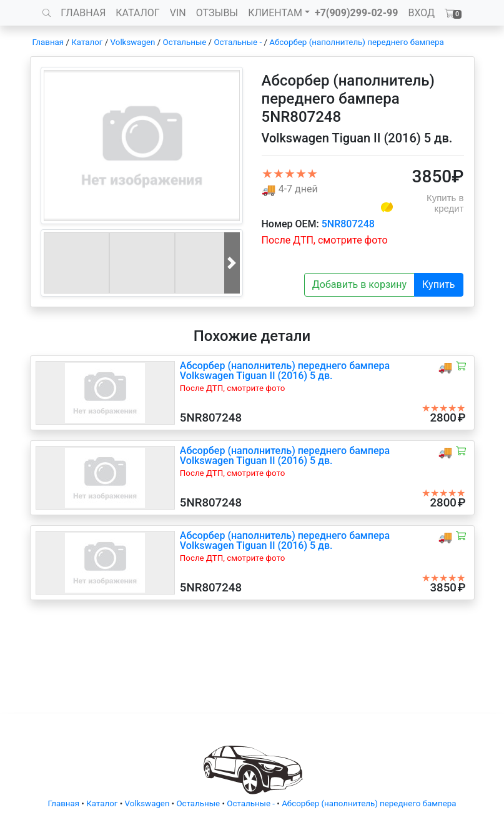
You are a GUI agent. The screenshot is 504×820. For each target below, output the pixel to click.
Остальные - (239, 42)
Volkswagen (133, 42)
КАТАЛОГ (137, 13)
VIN (178, 13)
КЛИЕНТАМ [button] (275, 13)
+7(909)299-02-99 (357, 13)
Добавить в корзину (359, 284)
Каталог (87, 42)
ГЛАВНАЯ (83, 13)
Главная (48, 42)
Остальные (185, 42)
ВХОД (421, 13)
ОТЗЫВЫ (217, 13)
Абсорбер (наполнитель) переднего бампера (356, 42)
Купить (438, 284)
